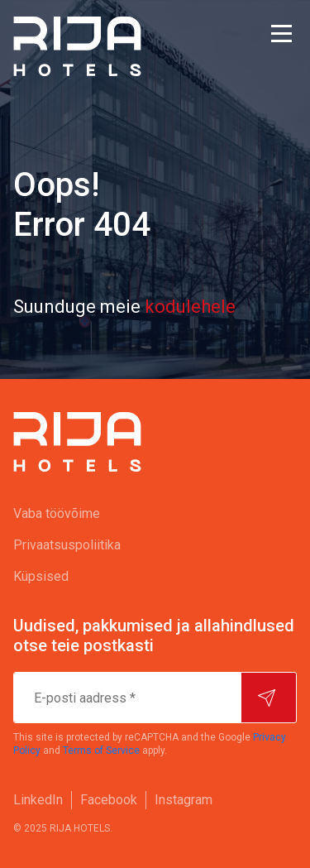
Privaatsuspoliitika (67, 545)
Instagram (184, 800)
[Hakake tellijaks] (269, 698)
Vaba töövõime (57, 513)
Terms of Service (101, 751)
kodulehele (190, 307)
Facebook (109, 800)
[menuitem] (155, 514)
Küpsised (41, 576)
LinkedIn (38, 800)
